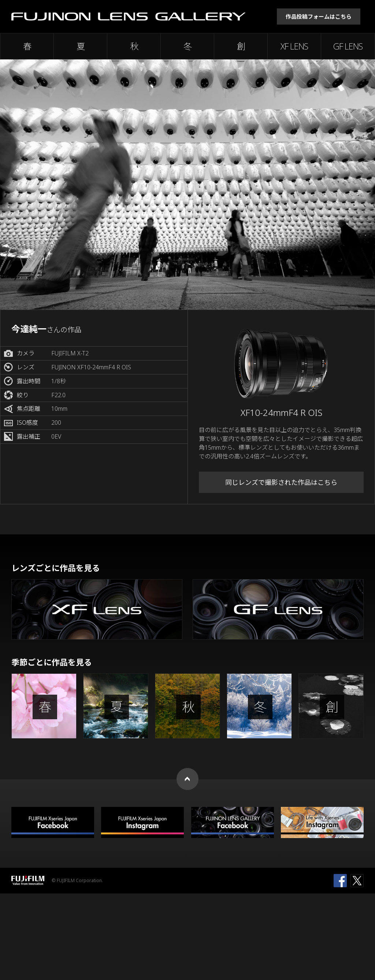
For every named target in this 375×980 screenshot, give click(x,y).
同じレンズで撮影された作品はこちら (281, 482)
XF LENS (294, 46)
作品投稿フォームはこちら (319, 17)
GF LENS (348, 46)
